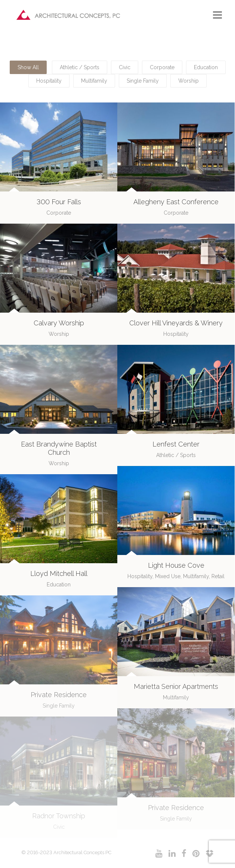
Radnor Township (59, 816)
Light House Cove (176, 565)
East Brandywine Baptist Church (59, 448)
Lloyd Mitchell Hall (59, 573)
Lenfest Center (176, 444)
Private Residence (59, 695)
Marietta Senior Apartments (176, 686)
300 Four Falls (59, 202)
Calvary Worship (59, 323)
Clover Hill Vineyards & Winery (176, 323)
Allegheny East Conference (176, 202)
